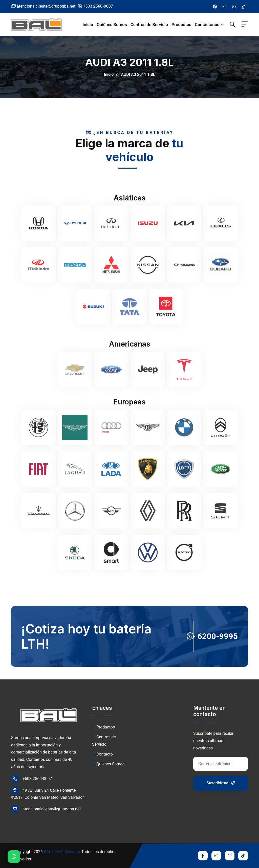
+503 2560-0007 (95, 6)
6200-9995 (212, 636)
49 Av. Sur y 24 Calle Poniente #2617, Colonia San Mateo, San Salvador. (48, 793)
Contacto (102, 754)
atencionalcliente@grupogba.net (46, 809)
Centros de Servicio (149, 25)
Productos (181, 25)
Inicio (88, 25)
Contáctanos (207, 25)
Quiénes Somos (112, 25)
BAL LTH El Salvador (62, 852)
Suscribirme (220, 783)
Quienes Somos (108, 764)
